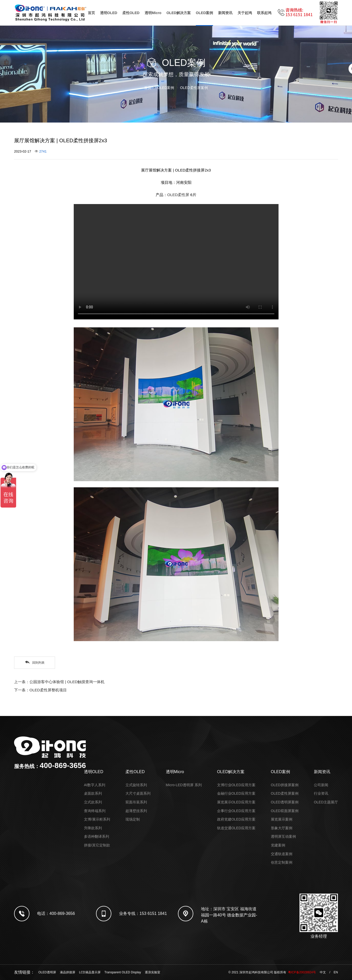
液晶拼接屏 (68, 972)
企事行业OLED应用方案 (236, 811)
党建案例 (278, 845)
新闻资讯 (225, 13)
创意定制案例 (282, 862)
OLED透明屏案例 (285, 802)
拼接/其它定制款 (97, 845)
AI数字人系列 (95, 785)
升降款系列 (93, 828)
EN (336, 972)
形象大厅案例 (282, 828)
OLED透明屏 (47, 972)
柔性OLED (131, 13)
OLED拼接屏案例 (285, 785)
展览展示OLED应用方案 (236, 802)
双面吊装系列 (136, 802)
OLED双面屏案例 (285, 811)
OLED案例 (204, 13)
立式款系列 (93, 802)
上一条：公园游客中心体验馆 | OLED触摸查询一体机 (59, 682)
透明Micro (153, 13)
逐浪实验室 (153, 972)
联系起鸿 (264, 13)
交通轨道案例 (282, 854)
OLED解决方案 (179, 13)
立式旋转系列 (136, 785)
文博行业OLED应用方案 (236, 785)
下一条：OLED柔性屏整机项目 (40, 690)
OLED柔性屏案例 (194, 88)
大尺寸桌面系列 (138, 793)
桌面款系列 (93, 793)
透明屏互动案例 (283, 836)
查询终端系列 (95, 811)
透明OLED (109, 13)
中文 (323, 972)
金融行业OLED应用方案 (236, 793)
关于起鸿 (245, 13)
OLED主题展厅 (326, 802)
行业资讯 (321, 793)
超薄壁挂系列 (136, 811)
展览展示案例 (282, 819)
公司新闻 (321, 785)
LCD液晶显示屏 (90, 972)
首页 (91, 13)
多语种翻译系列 (97, 836)
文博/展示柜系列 (97, 819)
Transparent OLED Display (123, 972)
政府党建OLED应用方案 (236, 819)
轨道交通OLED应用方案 (236, 828)
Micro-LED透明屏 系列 (184, 785)
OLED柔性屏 (178, 195)
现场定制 (133, 819)
